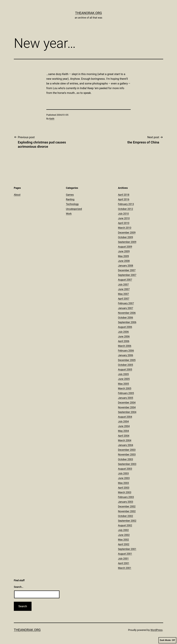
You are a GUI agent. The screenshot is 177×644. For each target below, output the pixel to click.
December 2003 (127, 450)
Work (69, 214)
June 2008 (124, 261)
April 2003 (124, 488)
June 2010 (124, 218)
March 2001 (125, 568)
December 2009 (127, 233)
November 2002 (127, 511)
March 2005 (125, 388)
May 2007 (123, 294)
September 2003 (127, 464)
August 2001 (125, 554)
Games (70, 195)
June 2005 (124, 379)
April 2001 (124, 563)
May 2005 (123, 384)
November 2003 (127, 454)
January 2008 (125, 266)
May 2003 (123, 483)
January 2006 (125, 355)
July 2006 (123, 332)
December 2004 (127, 402)
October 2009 (125, 237)
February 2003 (126, 497)
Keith (52, 119)
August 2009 (125, 247)
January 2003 (125, 502)
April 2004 (124, 436)
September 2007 (127, 275)
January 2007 (125, 308)
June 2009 (124, 251)
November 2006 (127, 313)
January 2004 (125, 445)
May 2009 (123, 256)
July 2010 (123, 214)
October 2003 (125, 459)
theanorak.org (88, 13)
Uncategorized (74, 209)
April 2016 (124, 199)
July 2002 (123, 530)
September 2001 (127, 549)
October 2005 (125, 365)
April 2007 (124, 299)
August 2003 (125, 469)
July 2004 (123, 421)
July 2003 (123, 473)
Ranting (70, 199)
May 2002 (123, 540)
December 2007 (127, 270)
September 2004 (127, 412)
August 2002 (125, 525)
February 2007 (126, 303)
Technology (72, 204)
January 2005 (125, 398)
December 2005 (127, 360)
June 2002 (124, 535)
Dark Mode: (167, 640)
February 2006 (126, 351)
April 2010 (124, 223)
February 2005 (126, 393)
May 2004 (123, 431)
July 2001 (123, 559)
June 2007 (124, 289)
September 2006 (127, 322)
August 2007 (125, 280)
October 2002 (125, 516)
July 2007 (123, 284)
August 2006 (125, 327)
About (17, 195)
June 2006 (124, 336)
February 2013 (126, 204)
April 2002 (124, 544)
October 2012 (125, 209)
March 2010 (125, 228)
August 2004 (125, 417)
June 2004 (124, 426)
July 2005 (123, 374)
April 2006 (124, 341)
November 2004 (127, 407)
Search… (19, 587)
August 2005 (125, 369)
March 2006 (125, 346)
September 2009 (127, 242)
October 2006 (125, 318)
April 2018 (124, 195)
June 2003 (124, 478)
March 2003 (125, 492)
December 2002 (127, 506)
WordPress (156, 630)
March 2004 (125, 440)
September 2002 (127, 521)
